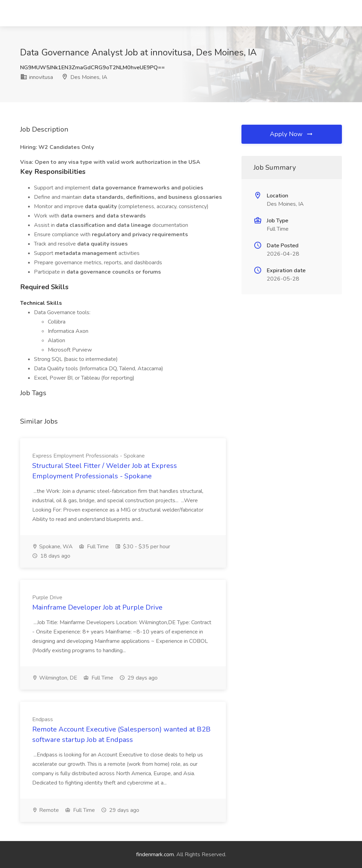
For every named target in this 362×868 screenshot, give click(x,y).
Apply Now (292, 134)
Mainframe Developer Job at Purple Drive (97, 607)
